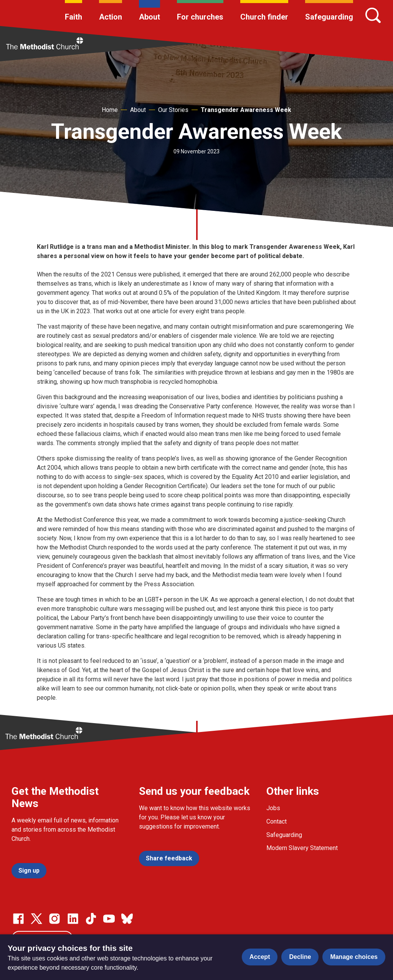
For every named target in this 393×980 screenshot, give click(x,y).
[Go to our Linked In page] (73, 919)
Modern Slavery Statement (302, 848)
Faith (73, 17)
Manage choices (354, 957)
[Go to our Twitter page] (36, 919)
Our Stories (173, 110)
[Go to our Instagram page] (54, 919)
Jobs (273, 808)
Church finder (264, 17)
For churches (200, 17)
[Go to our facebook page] (18, 919)
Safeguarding (329, 17)
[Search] (373, 15)
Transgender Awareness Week (246, 110)
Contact (277, 821)
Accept (260, 957)
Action (111, 17)
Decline (300, 957)
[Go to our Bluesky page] (127, 919)
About (149, 17)
